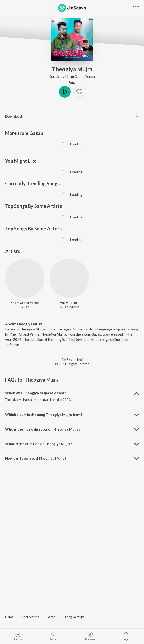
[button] (79, 92)
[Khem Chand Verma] (25, 278)
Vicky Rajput (69, 303)
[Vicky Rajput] (69, 278)
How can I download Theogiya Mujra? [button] (36, 458)
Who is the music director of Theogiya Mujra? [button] (43, 429)
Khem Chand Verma (80, 76)
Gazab (55, 76)
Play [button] (65, 92)
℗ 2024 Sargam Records (72, 364)
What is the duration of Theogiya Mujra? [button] (39, 444)
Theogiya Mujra (74, 617)
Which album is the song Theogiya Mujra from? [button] (44, 415)
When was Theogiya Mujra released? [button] (35, 393)
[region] (72, 617)
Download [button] (14, 116)
